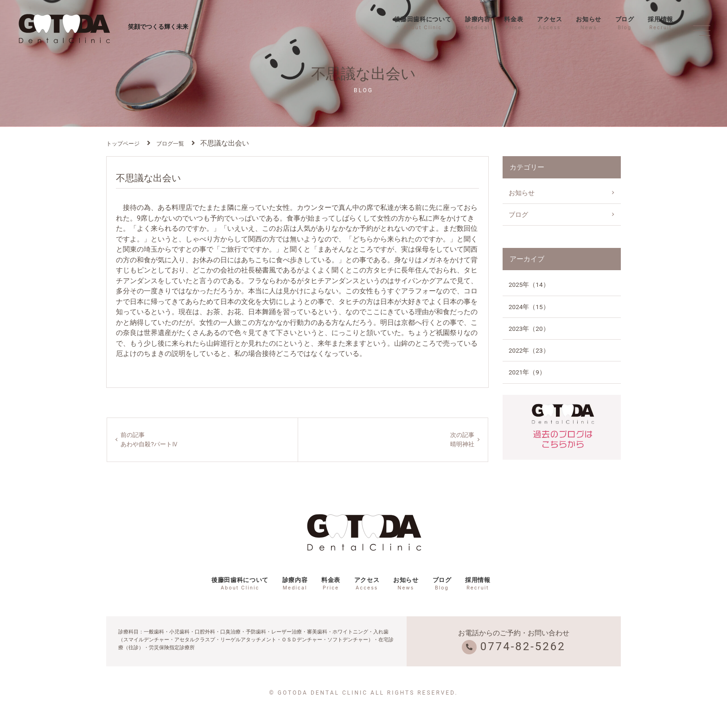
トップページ (123, 144)
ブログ (625, 23)
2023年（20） (529, 329)
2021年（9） (527, 372)
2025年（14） (529, 285)
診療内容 (478, 23)
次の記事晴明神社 (461, 440)
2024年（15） (529, 307)
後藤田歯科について (423, 23)
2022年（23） (529, 350)
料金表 (513, 23)
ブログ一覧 (170, 144)
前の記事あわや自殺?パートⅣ (152, 440)
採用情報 (660, 23)
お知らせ (589, 23)
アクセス (550, 23)
